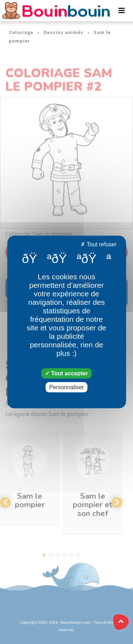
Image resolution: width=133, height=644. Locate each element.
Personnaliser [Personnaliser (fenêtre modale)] (67, 387)
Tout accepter (66, 373)
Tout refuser (99, 244)
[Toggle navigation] (122, 11)
